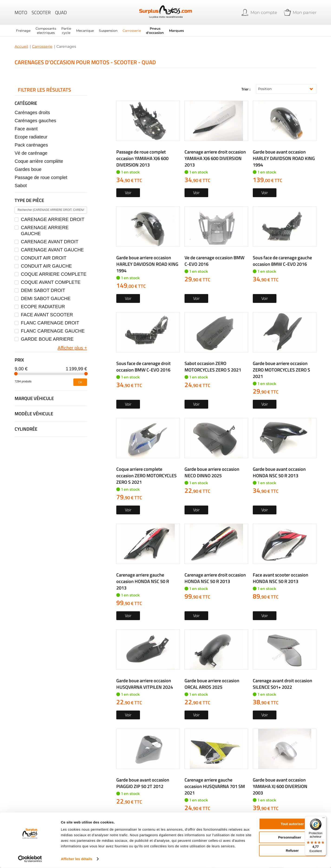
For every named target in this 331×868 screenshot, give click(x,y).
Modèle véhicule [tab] (34, 414)
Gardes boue (28, 169)
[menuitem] (23, 31)
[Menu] (324, 819)
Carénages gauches (35, 121)
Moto (21, 13)
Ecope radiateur (31, 137)
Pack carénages (31, 145)
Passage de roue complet (41, 177)
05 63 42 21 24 (195, 742)
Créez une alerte (216, 558)
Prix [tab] (19, 360)
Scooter (41, 13)
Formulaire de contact (260, 742)
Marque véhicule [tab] (34, 398)
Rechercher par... (221, 626)
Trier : (246, 89)
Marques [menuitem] (176, 31)
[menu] (124, 31)
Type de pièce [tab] (29, 200)
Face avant (26, 129)
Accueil (21, 46)
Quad (61, 13)
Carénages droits (32, 112)
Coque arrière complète (39, 161)
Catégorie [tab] (26, 103)
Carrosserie (42, 46)
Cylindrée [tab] (26, 429)
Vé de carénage (31, 153)
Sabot (21, 186)
